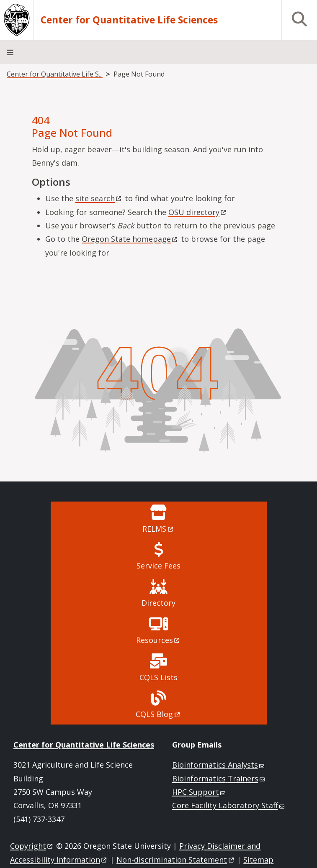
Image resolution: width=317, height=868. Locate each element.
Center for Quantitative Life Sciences (129, 20)
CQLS (158, 714)
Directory (158, 603)
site (99, 198)
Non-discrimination (176, 860)
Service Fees (158, 566)
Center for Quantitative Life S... (55, 74)
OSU (198, 212)
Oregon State (130, 239)
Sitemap (258, 860)
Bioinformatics (219, 765)
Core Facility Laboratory (229, 805)
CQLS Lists (158, 677)
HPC (200, 792)
